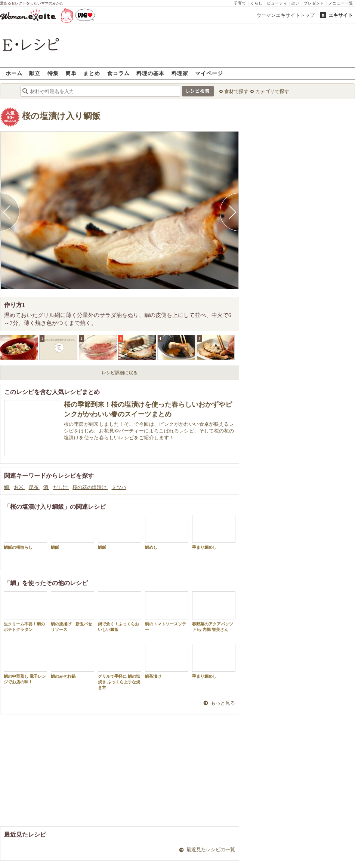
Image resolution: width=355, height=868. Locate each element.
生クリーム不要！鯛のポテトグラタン (25, 612)
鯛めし (167, 532)
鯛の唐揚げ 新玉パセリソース (72, 612)
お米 (19, 487)
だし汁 (61, 487)
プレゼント (314, 3)
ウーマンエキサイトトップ (285, 15)
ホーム (14, 73)
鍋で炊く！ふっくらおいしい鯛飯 (120, 612)
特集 (53, 73)
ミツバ (119, 487)
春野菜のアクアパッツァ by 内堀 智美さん (214, 612)
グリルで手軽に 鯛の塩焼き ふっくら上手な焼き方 (120, 667)
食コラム (118, 73)
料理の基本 (150, 73)
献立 (35, 73)
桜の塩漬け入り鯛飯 (61, 116)
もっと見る (223, 703)
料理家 (180, 73)
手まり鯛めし (214, 532)
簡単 (71, 73)
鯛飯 (72, 532)
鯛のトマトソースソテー (167, 612)
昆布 (34, 487)
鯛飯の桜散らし (25, 532)
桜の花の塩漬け (90, 487)
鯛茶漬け (167, 661)
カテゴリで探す (272, 91)
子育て (240, 3)
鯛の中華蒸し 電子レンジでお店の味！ (25, 664)
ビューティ (277, 3)
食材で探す (236, 91)
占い (296, 3)
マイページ (209, 73)
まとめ (92, 73)
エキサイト (341, 15)
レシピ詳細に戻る (120, 373)
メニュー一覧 (341, 3)
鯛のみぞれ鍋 (72, 661)
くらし (257, 3)
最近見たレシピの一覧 (211, 849)
